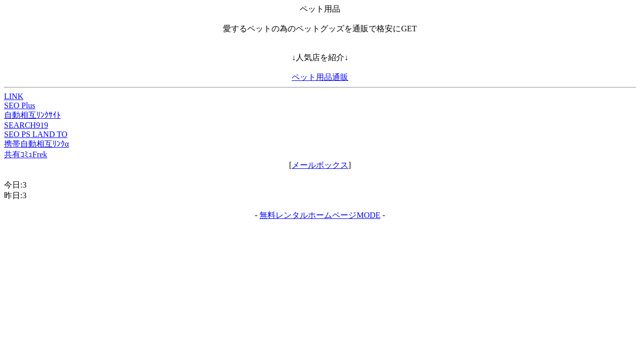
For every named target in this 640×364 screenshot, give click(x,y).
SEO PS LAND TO (36, 134)
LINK (14, 96)
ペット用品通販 (320, 77)
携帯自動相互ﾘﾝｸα (36, 144)
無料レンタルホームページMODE (320, 215)
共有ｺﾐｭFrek (26, 154)
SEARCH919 (26, 125)
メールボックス (320, 165)
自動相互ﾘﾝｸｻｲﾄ (32, 115)
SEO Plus (20, 105)
